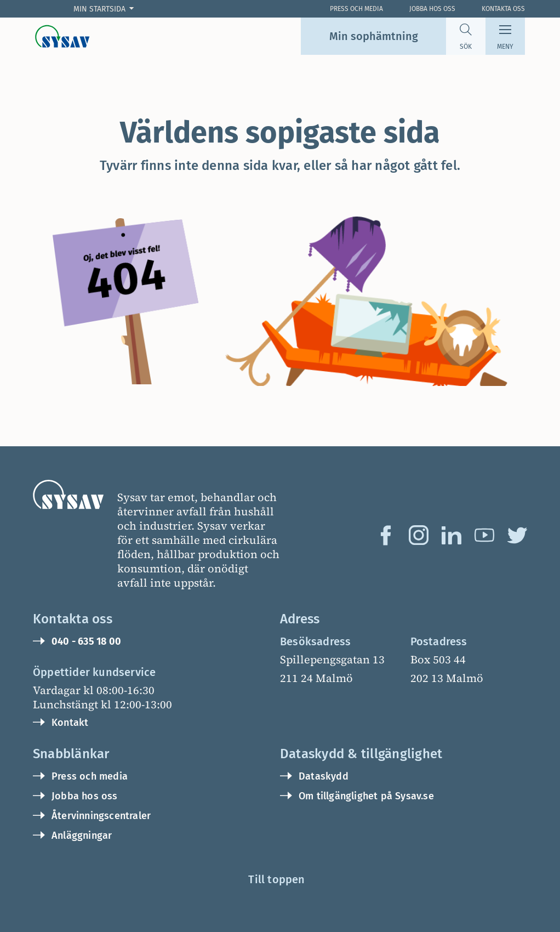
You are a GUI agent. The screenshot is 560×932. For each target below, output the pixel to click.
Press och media (90, 776)
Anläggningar (82, 836)
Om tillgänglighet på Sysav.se (366, 796)
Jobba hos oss (432, 9)
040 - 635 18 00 (86, 641)
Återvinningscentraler (101, 816)
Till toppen (276, 879)
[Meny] (505, 36)
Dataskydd (324, 776)
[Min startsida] (106, 9)
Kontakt (70, 723)
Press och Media (356, 9)
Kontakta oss (503, 9)
